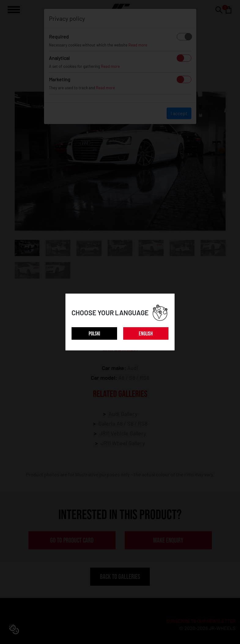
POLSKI (94, 334)
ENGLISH (146, 334)
